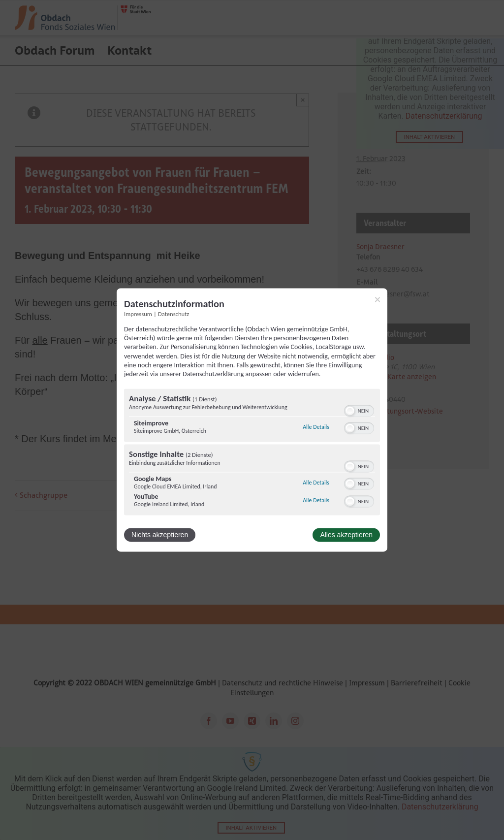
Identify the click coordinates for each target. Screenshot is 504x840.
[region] (252, 453)
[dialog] (252, 420)
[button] (350, 411)
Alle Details (316, 427)
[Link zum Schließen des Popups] (378, 299)
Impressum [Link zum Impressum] (138, 314)
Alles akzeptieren (346, 535)
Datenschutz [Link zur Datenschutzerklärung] (173, 314)
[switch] (359, 410)
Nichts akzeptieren (160, 535)
